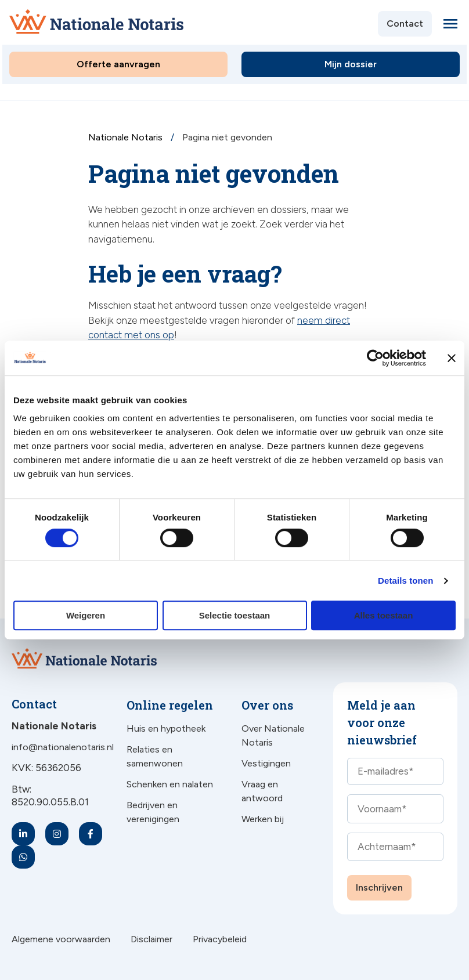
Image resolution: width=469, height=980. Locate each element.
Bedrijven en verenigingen (153, 812)
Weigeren (86, 615)
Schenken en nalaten (170, 784)
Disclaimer (151, 939)
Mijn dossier (351, 64)
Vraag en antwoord (262, 791)
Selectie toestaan (235, 615)
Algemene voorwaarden (61, 939)
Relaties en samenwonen (155, 756)
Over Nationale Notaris (273, 735)
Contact (405, 23)
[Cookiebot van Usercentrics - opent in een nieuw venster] (375, 358)
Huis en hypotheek (166, 728)
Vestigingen (266, 763)
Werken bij (263, 819)
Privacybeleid (220, 939)
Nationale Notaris (127, 137)
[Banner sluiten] (452, 358)
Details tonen (405, 581)
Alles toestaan (384, 615)
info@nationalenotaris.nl (63, 747)
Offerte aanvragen (118, 64)
